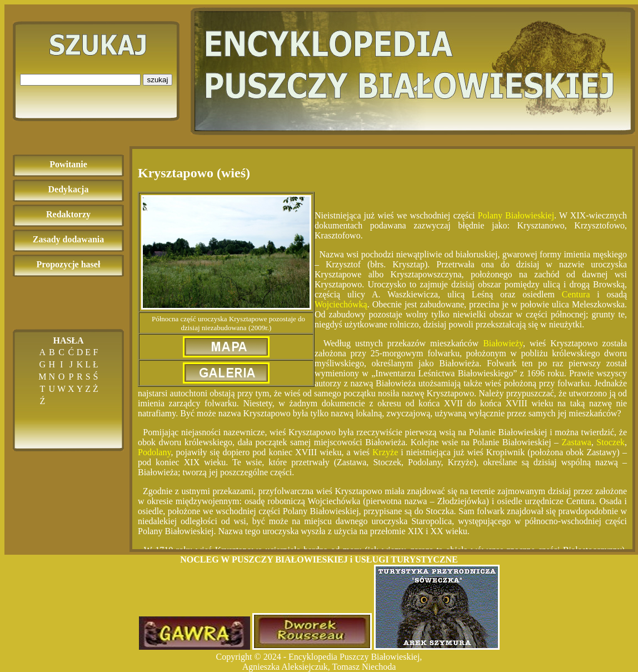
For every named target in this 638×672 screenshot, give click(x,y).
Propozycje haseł (69, 264)
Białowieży (503, 343)
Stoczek (610, 442)
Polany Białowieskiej (516, 215)
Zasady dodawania (69, 239)
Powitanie (68, 164)
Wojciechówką (341, 304)
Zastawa (577, 442)
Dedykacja (69, 189)
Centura (576, 294)
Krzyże (385, 452)
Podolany (154, 452)
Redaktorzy (68, 214)
